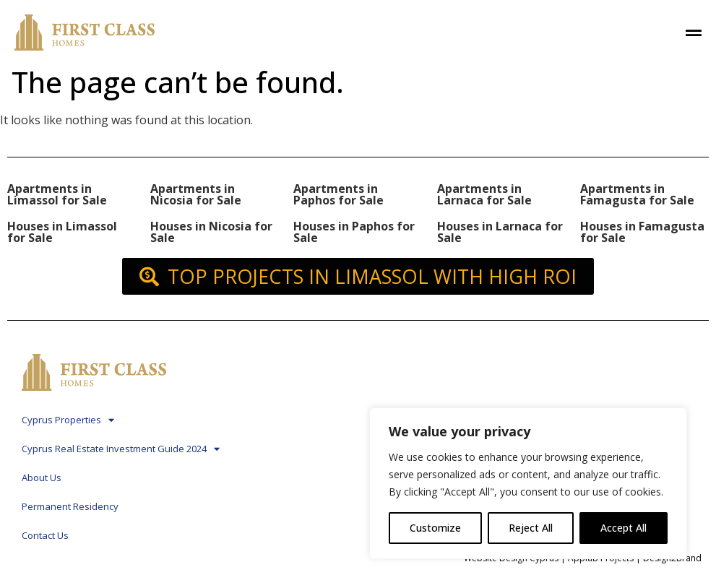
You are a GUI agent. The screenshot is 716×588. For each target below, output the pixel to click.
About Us (42, 477)
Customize (435, 528)
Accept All (624, 528)
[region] (528, 483)
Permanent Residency (70, 506)
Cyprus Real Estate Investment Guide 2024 (121, 449)
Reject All (531, 528)
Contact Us (45, 535)
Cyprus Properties (68, 420)
